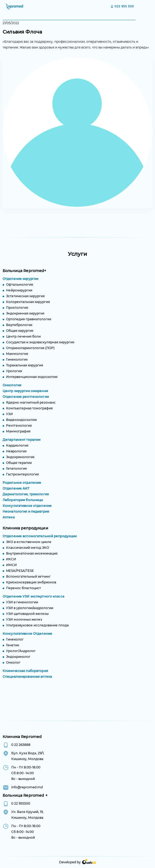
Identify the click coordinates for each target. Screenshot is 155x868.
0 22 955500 (21, 803)
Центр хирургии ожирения (25, 394)
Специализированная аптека (27, 679)
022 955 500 (124, 6)
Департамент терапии (22, 442)
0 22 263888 (21, 745)
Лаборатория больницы (23, 503)
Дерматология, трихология (26, 497)
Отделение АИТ (16, 491)
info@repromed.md (27, 787)
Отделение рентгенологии (26, 399)
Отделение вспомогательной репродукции (40, 539)
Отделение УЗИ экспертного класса (33, 599)
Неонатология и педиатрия (26, 514)
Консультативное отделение (27, 508)
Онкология (12, 388)
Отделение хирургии (20, 281)
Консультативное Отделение (27, 636)
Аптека (9, 520)
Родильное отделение (22, 485)
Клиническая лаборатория (25, 673)
